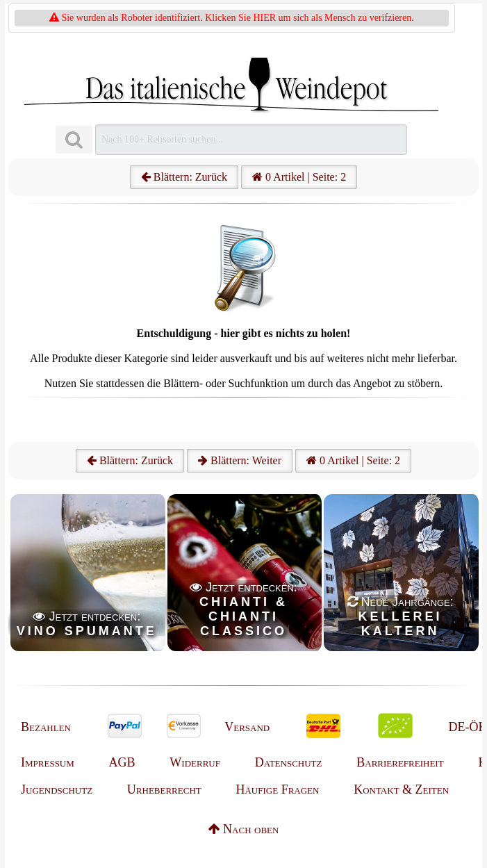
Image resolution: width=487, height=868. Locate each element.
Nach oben (244, 829)
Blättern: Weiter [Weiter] (240, 460)
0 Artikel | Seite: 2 (299, 177)
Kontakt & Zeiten (401, 789)
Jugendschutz (57, 789)
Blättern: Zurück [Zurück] (130, 460)
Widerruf (195, 762)
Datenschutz (289, 762)
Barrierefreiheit (400, 762)
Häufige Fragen (277, 789)
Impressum (48, 762)
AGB (122, 762)
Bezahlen (46, 727)
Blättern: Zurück (184, 177)
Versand (247, 727)
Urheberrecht (164, 789)
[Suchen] (74, 140)
